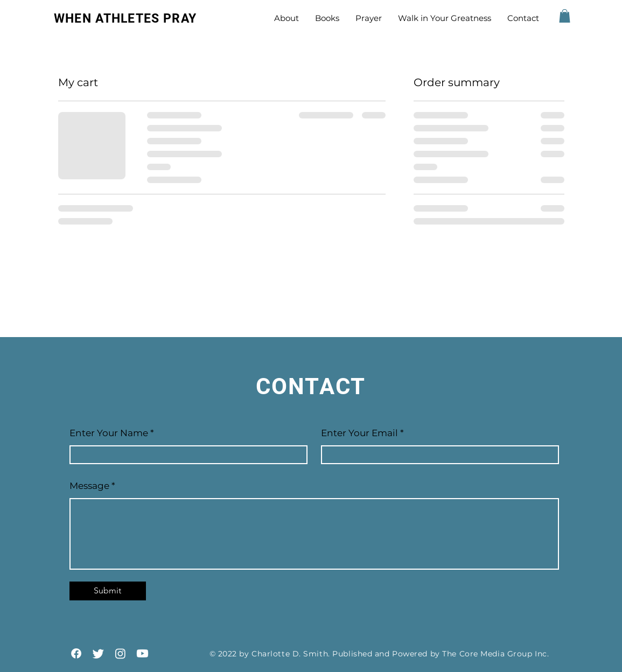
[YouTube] (142, 653)
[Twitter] (98, 653)
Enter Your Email (359, 433)
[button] (565, 16)
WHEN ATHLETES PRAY (125, 19)
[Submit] (108, 591)
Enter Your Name (110, 433)
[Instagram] (120, 653)
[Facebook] (76, 653)
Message (89, 486)
